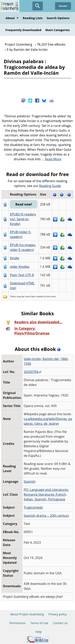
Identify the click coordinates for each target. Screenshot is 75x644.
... (51, 159)
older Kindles (20, 267)
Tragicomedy (33, 507)
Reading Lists (33, 18)
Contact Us (60, 623)
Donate (63, 6)
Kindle (14, 258)
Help (38, 632)
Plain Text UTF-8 (22, 275)
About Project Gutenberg (27, 614)
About (12, 18)
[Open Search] (38, 6)
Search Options (58, 18)
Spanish (29, 482)
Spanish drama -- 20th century (46, 516)
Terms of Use (39, 623)
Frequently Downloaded (23, 30)
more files (30, 296)
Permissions (18, 623)
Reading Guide (50, 186)
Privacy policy (58, 614)
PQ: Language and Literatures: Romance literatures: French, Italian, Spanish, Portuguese (46, 494)
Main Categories (58, 30)
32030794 (32, 372)
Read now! (24, 204)
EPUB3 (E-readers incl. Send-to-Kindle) (23, 219)
